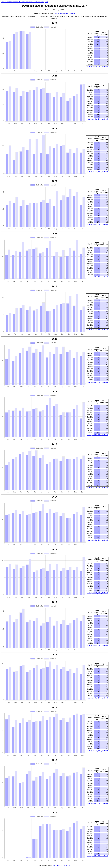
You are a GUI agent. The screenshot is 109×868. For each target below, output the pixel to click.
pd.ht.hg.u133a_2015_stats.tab (97, 645)
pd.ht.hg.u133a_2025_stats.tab (97, 119)
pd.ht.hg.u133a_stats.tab (61, 865)
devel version (70, 13)
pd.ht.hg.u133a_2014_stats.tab (97, 698)
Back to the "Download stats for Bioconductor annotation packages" (24, 2)
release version (59, 13)
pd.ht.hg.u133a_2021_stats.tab (97, 329)
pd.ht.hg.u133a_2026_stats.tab (97, 66)
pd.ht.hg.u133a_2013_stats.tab (97, 751)
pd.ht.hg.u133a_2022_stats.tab (97, 277)
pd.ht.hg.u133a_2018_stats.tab (97, 487)
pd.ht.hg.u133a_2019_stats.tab (97, 435)
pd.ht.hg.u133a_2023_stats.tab (97, 224)
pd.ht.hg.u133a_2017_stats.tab (97, 540)
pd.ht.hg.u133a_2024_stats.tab (97, 172)
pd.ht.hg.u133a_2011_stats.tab (97, 856)
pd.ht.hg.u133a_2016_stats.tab (97, 593)
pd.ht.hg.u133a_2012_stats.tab (97, 803)
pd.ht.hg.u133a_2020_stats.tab (97, 382)
